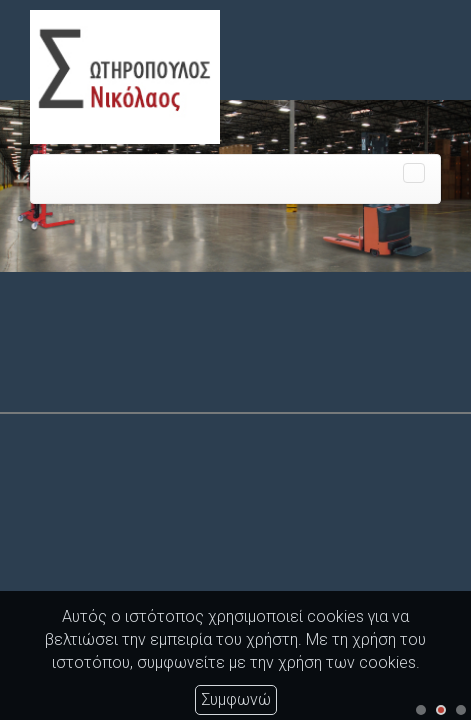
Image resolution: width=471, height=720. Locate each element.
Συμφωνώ (236, 699)
